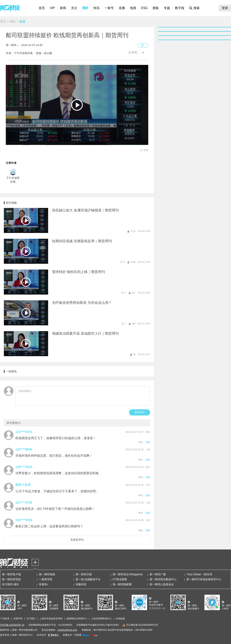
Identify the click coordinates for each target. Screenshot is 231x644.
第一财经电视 (47, 574)
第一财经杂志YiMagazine (128, 574)
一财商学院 (46, 579)
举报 (141, 442)
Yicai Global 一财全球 (199, 574)
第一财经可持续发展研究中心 (204, 579)
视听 (85, 8)
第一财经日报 (84, 574)
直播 (122, 8)
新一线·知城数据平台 (88, 579)
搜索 (197, 8)
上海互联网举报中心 (101, 619)
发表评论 (140, 412)
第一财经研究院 (11, 579)
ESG (144, 8)
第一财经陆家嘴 (122, 584)
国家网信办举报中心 (77, 619)
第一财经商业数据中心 (163, 579)
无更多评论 (77, 540)
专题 (167, 8)
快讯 (96, 8)
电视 (133, 8)
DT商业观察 (120, 579)
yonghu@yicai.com (67, 630)
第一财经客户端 (11, 574)
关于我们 (31, 619)
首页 (42, 8)
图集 (156, 8)
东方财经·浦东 (10, 584)
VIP (52, 8)
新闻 (63, 8)
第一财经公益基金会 (162, 584)
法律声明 (18, 619)
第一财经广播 (158, 574)
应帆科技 (81, 584)
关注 (74, 8)
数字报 (180, 8)
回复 (148, 442)
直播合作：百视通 (72, 635)
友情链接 (120, 619)
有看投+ (44, 584)
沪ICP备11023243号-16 (12, 625)
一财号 (109, 8)
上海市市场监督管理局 (51, 619)
